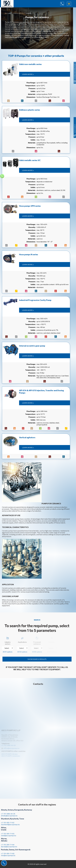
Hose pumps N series (29, 254)
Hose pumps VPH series (30, 206)
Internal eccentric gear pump (32, 346)
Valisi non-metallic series (30, 64)
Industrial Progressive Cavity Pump (35, 300)
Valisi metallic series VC (30, 160)
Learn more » (28, 74)
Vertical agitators (27, 437)
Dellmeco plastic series (30, 110)
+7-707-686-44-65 (64, 4)
